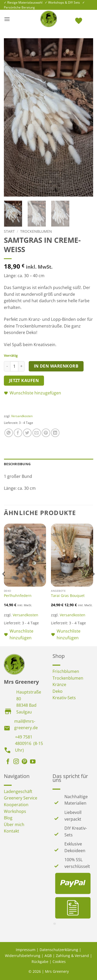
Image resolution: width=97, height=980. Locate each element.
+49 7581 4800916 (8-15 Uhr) (29, 744)
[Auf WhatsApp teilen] (9, 433)
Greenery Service (21, 798)
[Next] (93, 584)
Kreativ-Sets (64, 698)
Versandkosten (22, 416)
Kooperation (16, 805)
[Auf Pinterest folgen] (24, 762)
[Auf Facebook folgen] (8, 762)
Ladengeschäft (18, 791)
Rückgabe (40, 962)
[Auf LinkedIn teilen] (55, 433)
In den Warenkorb (56, 366)
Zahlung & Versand (72, 956)
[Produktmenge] (14, 366)
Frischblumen (66, 671)
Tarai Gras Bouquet (68, 596)
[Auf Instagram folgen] (16, 762)
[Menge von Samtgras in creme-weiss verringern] (7, 366)
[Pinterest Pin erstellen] (46, 433)
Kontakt (12, 831)
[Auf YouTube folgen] (33, 762)
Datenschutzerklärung (59, 950)
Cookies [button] (59, 962)
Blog (8, 818)
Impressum (26, 950)
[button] (7, 19)
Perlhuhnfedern (18, 596)
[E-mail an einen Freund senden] (37, 433)
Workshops (15, 811)
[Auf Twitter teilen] (27, 433)
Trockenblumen (36, 231)
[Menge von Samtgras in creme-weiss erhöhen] (21, 366)
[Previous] (4, 584)
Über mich (14, 825)
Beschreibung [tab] (17, 464)
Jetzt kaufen (24, 380)
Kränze (59, 685)
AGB (48, 956)
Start (9, 231)
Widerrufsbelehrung (23, 956)
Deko (58, 691)
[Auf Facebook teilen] (18, 433)
